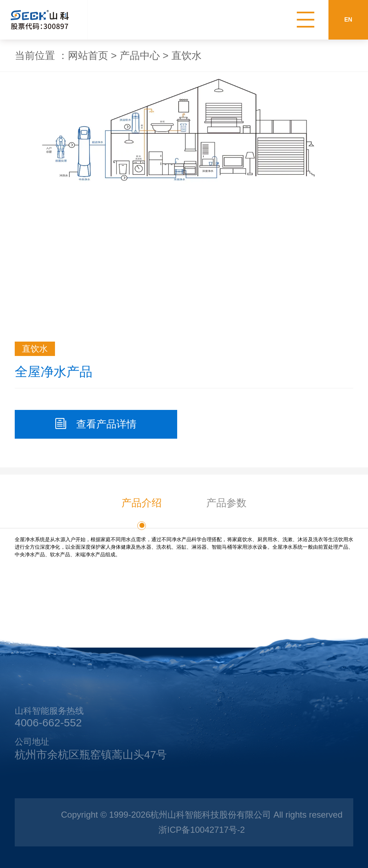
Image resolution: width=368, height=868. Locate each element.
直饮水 (187, 56)
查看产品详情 (96, 424)
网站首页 (88, 56)
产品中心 (140, 56)
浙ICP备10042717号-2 (202, 830)
